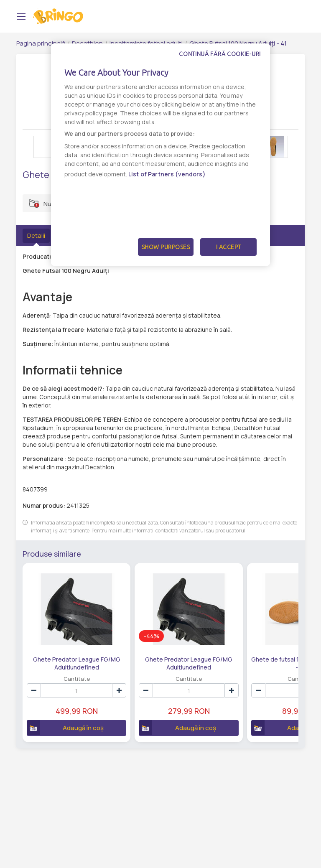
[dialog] (160, 155)
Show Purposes (166, 247)
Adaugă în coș (58, 707)
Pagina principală (41, 43)
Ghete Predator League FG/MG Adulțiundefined (62, 642)
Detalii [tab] (36, 235)
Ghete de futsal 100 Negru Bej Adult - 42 (231, 642)
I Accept (229, 247)
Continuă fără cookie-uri (220, 54)
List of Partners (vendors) (167, 174)
